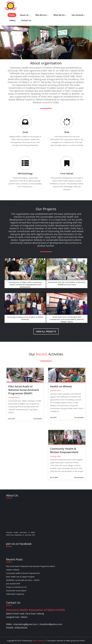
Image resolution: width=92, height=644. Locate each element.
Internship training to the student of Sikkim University (25, 318)
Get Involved (78, 15)
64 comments (79, 477)
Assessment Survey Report (16, 591)
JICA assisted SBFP (13, 584)
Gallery (12, 20)
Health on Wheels (61, 386)
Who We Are (42, 15)
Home (12, 15)
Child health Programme (15, 594)
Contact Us (26, 20)
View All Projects (46, 331)
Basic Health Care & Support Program (20, 577)
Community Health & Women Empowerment (64, 450)
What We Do (60, 15)
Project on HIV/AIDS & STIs (16, 587)
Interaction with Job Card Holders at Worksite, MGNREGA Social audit (67, 283)
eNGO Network (38, 641)
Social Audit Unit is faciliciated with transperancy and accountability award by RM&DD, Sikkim (67, 319)
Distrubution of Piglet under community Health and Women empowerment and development (25, 285)
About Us (25, 15)
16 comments (79, 417)
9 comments (38, 419)
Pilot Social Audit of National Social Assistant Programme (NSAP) (24, 390)
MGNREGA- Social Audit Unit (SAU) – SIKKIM (23, 580)
